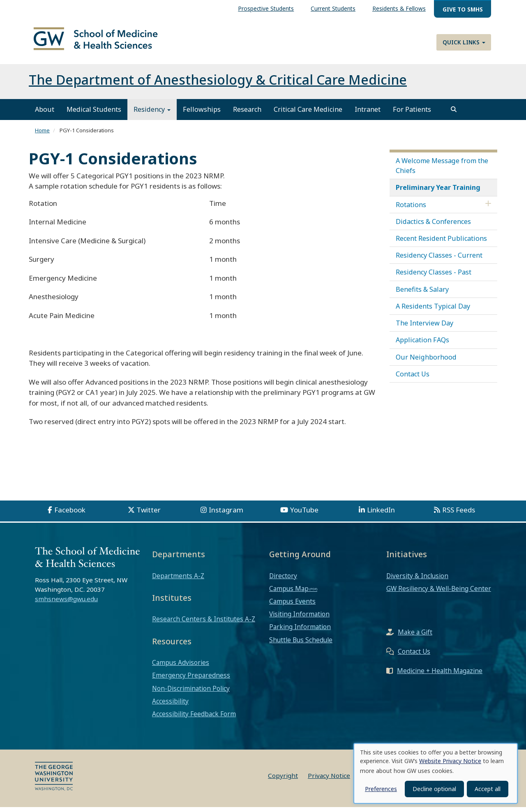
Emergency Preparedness (191, 680)
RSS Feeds (459, 515)
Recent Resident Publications (441, 243)
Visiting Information (299, 619)
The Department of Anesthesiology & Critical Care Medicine (218, 84)
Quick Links (464, 42)
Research (247, 114)
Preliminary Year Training (438, 192)
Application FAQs (422, 345)
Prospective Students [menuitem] (266, 8)
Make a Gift (415, 637)
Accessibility (170, 706)
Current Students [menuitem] (333, 8)
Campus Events (292, 606)
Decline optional (434, 789)
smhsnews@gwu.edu (66, 603)
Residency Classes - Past (434, 277)
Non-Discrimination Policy (191, 693)
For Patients (412, 114)
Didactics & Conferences (433, 226)
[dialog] (436, 773)
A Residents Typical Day (433, 311)
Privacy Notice (329, 780)
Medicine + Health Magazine (440, 675)
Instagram (226, 515)
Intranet (368, 114)
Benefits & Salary (422, 294)
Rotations (411, 209)
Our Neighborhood (426, 362)
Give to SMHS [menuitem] (463, 9)
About (45, 114)
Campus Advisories (181, 667)
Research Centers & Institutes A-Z (204, 624)
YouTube (304, 515)
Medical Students (94, 114)
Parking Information (300, 632)
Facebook (70, 515)
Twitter (149, 515)
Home (42, 135)
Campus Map (289, 593)
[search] (454, 114)
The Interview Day (424, 328)
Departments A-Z (178, 580)
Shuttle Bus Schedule (301, 644)
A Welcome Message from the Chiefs (442, 170)
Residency (152, 114)
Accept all (488, 789)
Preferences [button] (381, 789)
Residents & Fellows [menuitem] (399, 8)
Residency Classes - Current (439, 260)
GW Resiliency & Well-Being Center (439, 593)
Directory (283, 580)
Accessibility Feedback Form (194, 719)
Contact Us (413, 378)
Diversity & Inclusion (417, 580)
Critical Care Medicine (308, 114)
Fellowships (202, 114)
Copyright (283, 780)
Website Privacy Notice (450, 761)
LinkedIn (381, 515)
